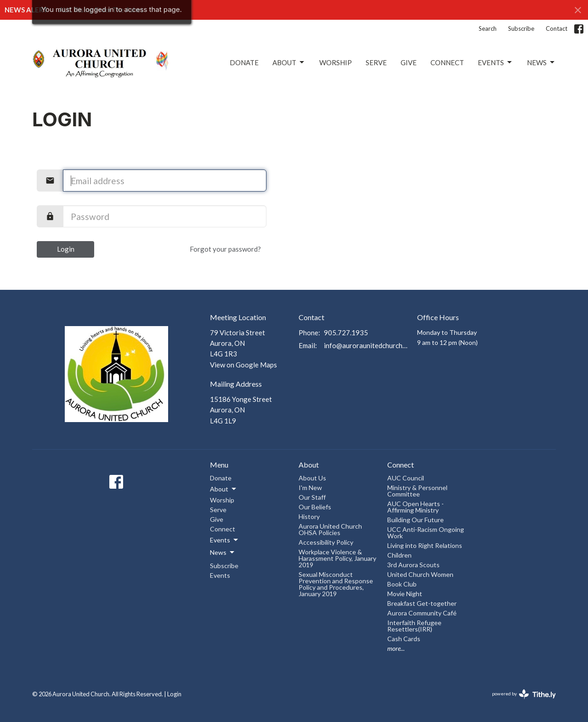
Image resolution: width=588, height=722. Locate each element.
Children (399, 555)
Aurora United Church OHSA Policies (330, 529)
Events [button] (225, 540)
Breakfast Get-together (422, 603)
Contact (557, 28)
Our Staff (312, 497)
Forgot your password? (225, 249)
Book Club (402, 584)
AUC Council (406, 478)
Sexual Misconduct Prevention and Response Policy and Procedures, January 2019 (336, 584)
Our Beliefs (315, 507)
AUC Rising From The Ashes (101, 10)
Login (66, 249)
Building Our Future (416, 520)
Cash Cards (404, 639)
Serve (376, 62)
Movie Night (405, 594)
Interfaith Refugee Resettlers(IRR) (414, 626)
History (309, 516)
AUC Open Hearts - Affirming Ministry (416, 507)
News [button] (223, 553)
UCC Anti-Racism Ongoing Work (426, 533)
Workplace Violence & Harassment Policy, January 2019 (337, 558)
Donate (244, 62)
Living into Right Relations (425, 545)
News (541, 62)
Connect (447, 62)
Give (409, 62)
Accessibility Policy (326, 542)
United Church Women (420, 574)
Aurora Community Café (422, 613)
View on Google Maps (243, 365)
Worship (336, 62)
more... (396, 648)
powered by (524, 694)
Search (488, 28)
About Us (312, 478)
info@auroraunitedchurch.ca (366, 345)
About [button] (224, 489)
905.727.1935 (346, 333)
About (289, 62)
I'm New (310, 488)
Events (495, 62)
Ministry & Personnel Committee (417, 491)
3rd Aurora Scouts (413, 565)
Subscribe (521, 28)
